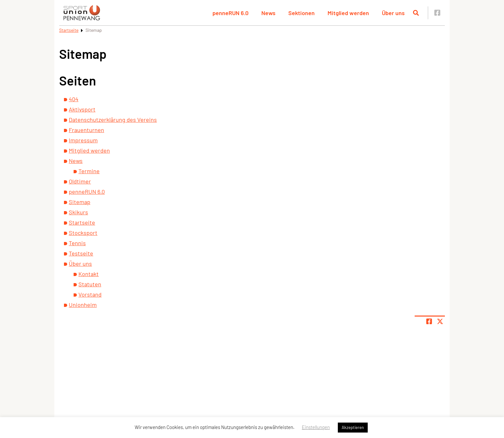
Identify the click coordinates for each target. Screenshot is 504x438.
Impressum (83, 140)
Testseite (81, 253)
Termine (89, 171)
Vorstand (90, 294)
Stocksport (83, 233)
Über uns (393, 13)
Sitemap (80, 202)
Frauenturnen (86, 130)
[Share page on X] (440, 321)
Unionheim (83, 305)
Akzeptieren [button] (353, 427)
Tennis (77, 243)
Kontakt (89, 274)
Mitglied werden (348, 13)
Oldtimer (80, 181)
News (268, 13)
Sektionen (301, 13)
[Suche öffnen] (416, 13)
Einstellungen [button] (316, 427)
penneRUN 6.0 (230, 13)
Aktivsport (82, 109)
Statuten (90, 284)
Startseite (69, 30)
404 (74, 99)
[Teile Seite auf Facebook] (429, 321)
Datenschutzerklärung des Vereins (113, 120)
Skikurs (78, 212)
